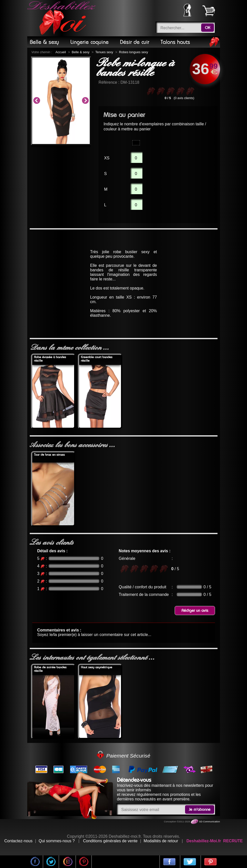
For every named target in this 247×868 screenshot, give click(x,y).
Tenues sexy (104, 52)
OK (208, 28)
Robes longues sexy (133, 52)
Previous (37, 101)
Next (85, 101)
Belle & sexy (80, 52)
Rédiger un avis (195, 611)
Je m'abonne (200, 809)
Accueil (61, 52)
